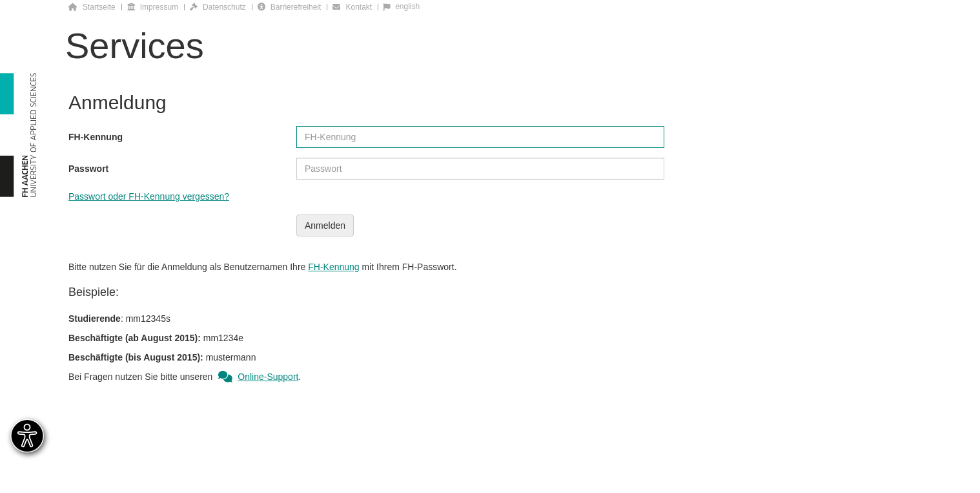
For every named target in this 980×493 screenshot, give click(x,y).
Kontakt (352, 7)
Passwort (88, 169)
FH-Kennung (96, 137)
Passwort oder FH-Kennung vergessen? (149, 196)
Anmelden (325, 226)
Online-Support (257, 377)
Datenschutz (218, 7)
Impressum (153, 7)
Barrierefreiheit (290, 7)
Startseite (92, 7)
